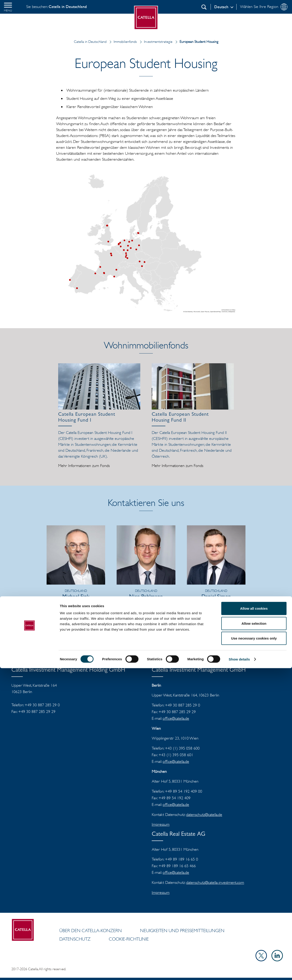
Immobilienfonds (122, 42)
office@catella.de (176, 718)
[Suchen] (204, 7)
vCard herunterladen (76, 618)
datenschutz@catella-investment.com (215, 882)
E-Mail (79, 612)
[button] (8, 7)
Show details (239, 971)
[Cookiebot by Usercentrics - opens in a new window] (30, 971)
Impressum (161, 824)
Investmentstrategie (155, 42)
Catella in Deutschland (90, 42)
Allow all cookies (254, 920)
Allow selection (254, 935)
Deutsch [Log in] (221, 7)
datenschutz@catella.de (204, 815)
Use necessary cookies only (254, 950)
